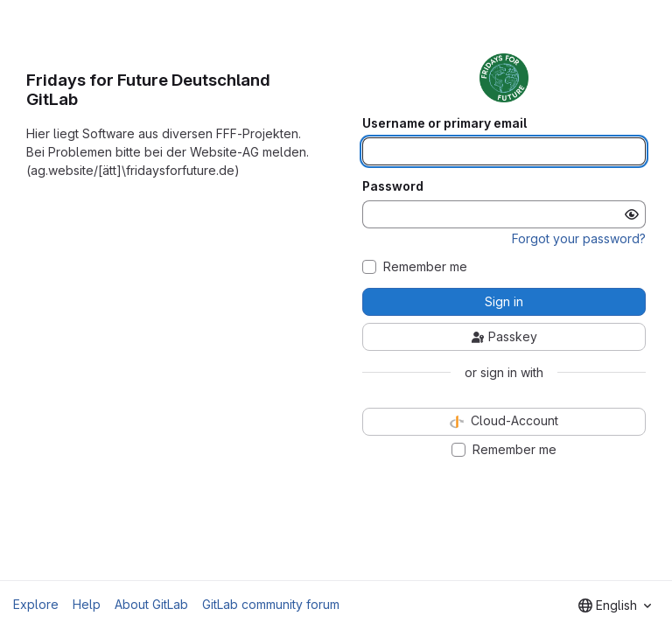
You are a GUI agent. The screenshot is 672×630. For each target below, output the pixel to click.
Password (393, 186)
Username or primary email (444, 123)
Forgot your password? (579, 238)
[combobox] (615, 605)
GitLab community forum (271, 604)
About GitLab (151, 604)
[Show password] (632, 214)
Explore (36, 604)
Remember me (425, 267)
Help (87, 604)
